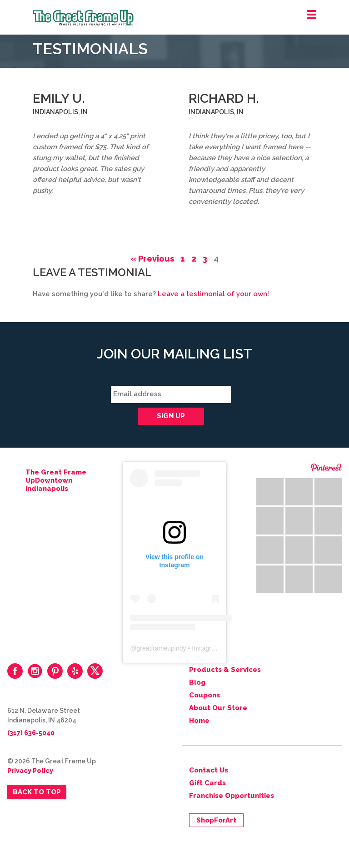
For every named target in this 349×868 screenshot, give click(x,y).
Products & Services (225, 670)
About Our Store (218, 708)
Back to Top (37, 792)
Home (199, 721)
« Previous (152, 259)
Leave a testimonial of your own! (213, 294)
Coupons (204, 695)
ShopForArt (216, 820)
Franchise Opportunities (232, 796)
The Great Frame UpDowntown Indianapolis (56, 480)
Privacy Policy (30, 771)
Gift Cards (207, 783)
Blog (197, 682)
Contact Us (209, 770)
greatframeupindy (162, 648)
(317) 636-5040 (31, 733)
